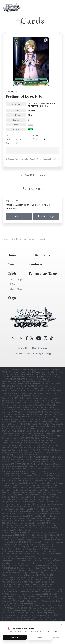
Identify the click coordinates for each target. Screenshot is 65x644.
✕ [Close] (62, 624)
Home (6, 239)
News (12, 264)
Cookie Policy (22, 354)
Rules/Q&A (15, 289)
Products (35, 264)
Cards (19, 216)
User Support (40, 348)
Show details (58, 637)
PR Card (13, 284)
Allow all (15, 637)
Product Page (46, 216)
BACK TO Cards (35, 175)
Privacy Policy (52, 631)
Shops (12, 298)
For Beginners (39, 255)
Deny (40, 637)
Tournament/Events (44, 273)
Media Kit (23, 348)
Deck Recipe (15, 279)
